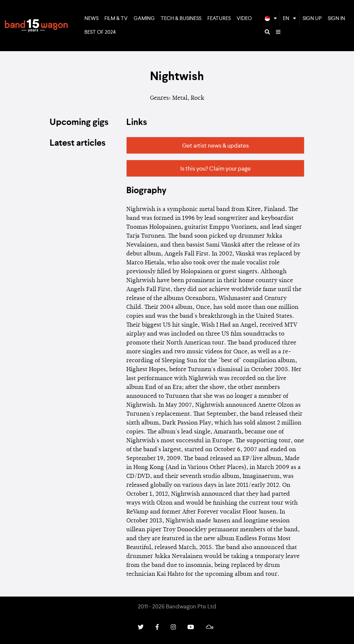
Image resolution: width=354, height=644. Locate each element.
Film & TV (116, 19)
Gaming (144, 19)
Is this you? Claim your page (216, 169)
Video (244, 19)
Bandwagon (36, 26)
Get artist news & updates (216, 146)
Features (219, 19)
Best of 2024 (100, 32)
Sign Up (312, 19)
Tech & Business (181, 19)
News (91, 19)
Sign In (336, 19)
